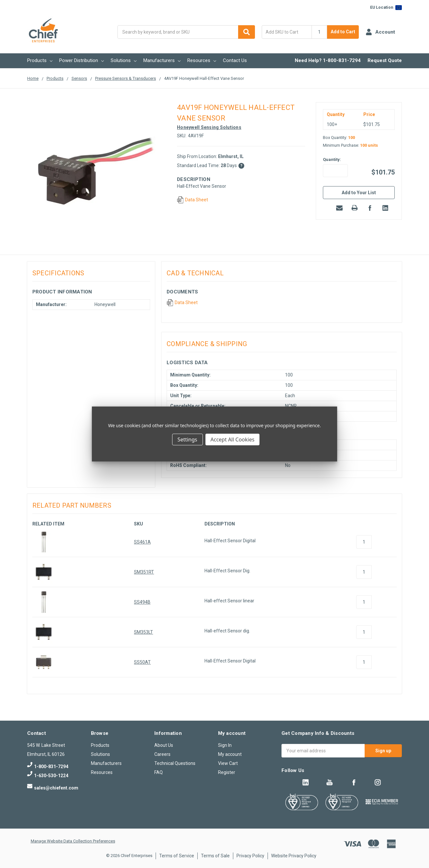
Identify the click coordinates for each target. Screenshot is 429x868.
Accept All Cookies (233, 439)
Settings (187, 439)
